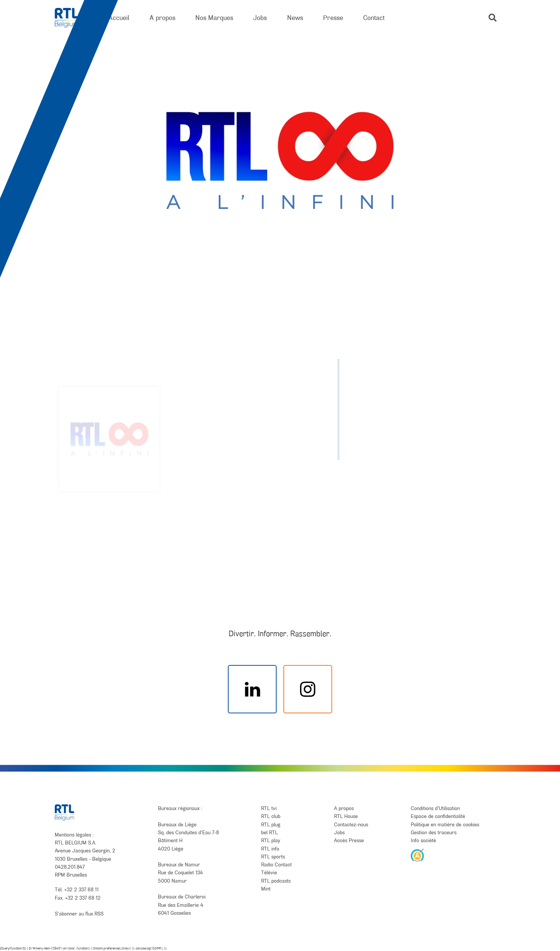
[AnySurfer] (418, 855)
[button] (493, 18)
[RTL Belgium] (72, 18)
